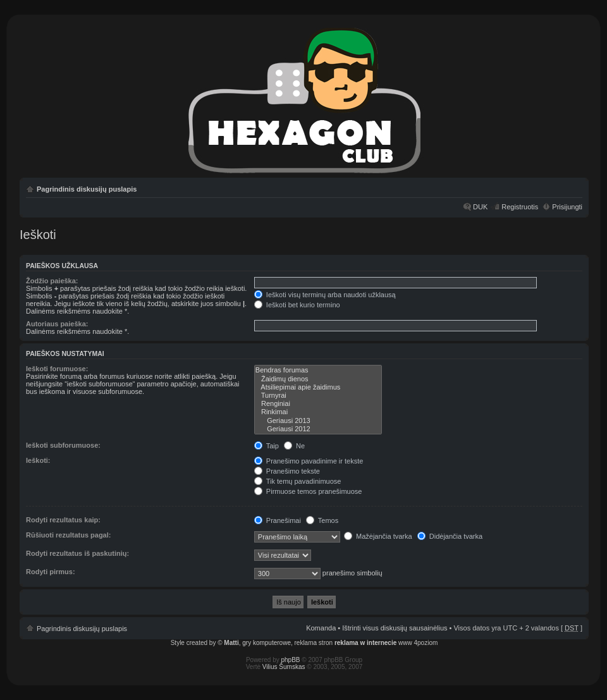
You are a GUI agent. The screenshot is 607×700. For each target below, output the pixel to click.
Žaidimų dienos (318, 379)
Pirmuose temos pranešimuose (308, 491)
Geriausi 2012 (318, 429)
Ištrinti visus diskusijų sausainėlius (395, 628)
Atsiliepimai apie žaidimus (318, 387)
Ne (294, 446)
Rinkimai (318, 412)
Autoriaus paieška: (57, 324)
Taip (267, 446)
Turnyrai (318, 396)
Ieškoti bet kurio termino (297, 305)
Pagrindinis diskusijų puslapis (87, 189)
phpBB (291, 660)
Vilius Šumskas (284, 667)
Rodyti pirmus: (51, 572)
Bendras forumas (318, 370)
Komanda (321, 628)
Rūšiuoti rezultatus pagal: (68, 535)
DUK (480, 207)
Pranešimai (278, 520)
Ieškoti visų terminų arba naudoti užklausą (325, 295)
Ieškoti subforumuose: (63, 445)
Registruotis (520, 207)
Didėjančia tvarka (450, 536)
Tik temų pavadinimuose (298, 481)
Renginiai (318, 404)
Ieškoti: (38, 460)
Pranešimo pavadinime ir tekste (309, 461)
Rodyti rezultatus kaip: (63, 520)
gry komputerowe (267, 643)
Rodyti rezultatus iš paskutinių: (77, 553)
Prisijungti (567, 207)
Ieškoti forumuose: (57, 369)
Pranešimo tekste (287, 471)
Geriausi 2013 (318, 421)
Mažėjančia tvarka (378, 536)
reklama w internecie (365, 643)
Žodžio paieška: (52, 281)
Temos (322, 520)
